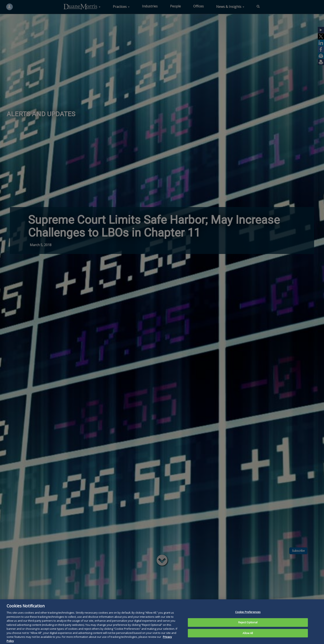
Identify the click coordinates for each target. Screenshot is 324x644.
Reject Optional (248, 627)
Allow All (248, 637)
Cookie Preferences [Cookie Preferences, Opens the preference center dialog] (248, 616)
